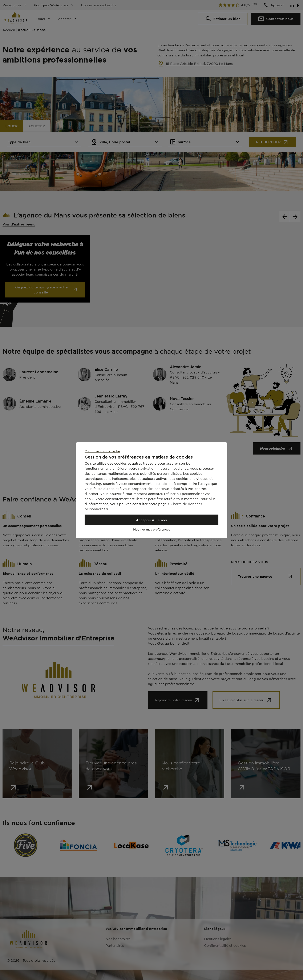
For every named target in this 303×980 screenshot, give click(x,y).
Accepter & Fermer (152, 520)
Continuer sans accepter (102, 451)
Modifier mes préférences (152, 529)
